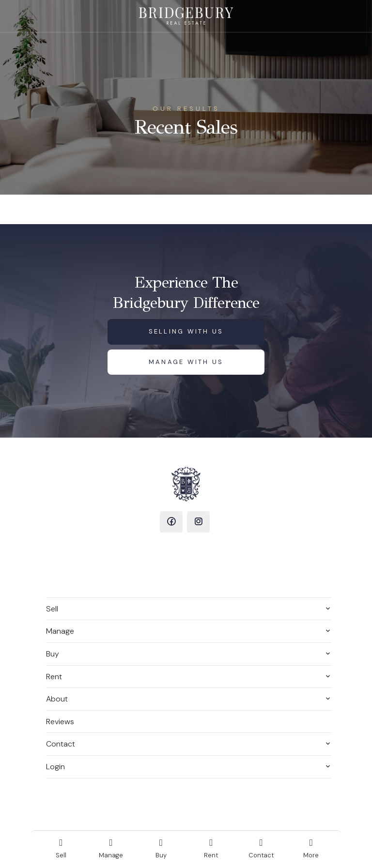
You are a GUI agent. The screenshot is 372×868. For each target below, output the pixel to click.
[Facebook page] (171, 522)
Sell (52, 609)
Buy (53, 654)
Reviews (60, 722)
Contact (61, 744)
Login (55, 767)
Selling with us (186, 331)
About (57, 699)
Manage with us (186, 362)
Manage (60, 631)
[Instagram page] (198, 522)
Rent (54, 677)
